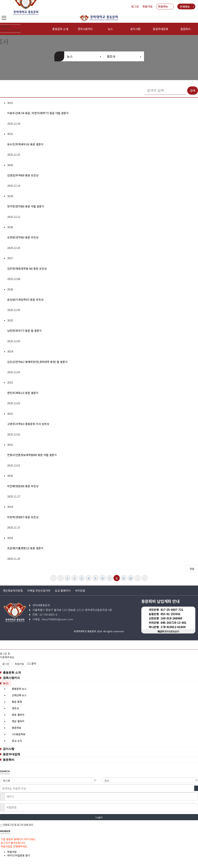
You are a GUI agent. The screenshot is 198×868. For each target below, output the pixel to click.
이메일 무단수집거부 (39, 590)
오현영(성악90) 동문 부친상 (23, 237)
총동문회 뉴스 (19, 689)
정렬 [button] (192, 569)
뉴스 (110, 29)
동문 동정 (17, 702)
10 (131, 578)
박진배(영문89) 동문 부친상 (23, 486)
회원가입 (147, 6)
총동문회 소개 (13, 673)
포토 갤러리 (18, 715)
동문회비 (186, 29)
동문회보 (17, 728)
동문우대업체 (160, 29)
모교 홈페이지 (63, 590)
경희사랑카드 (13, 678)
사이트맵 (80, 590)
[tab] (99, 673)
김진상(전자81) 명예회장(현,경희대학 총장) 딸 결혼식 (37, 362)
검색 (193, 90)
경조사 (111, 56)
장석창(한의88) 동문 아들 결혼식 (26, 206)
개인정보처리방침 (13, 590)
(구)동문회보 (19, 734)
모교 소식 (17, 741)
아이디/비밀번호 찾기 (19, 855)
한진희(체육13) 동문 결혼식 (23, 393)
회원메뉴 (163, 6)
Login (99, 817)
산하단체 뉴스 (19, 695)
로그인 (135, 6)
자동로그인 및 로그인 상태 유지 (17, 825)
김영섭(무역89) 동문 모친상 (23, 175)
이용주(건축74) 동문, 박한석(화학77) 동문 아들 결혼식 (38, 113)
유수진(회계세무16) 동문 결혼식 (25, 144)
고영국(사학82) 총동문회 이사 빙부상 (28, 424)
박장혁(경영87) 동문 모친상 (23, 517)
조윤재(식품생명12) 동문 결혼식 (25, 548)
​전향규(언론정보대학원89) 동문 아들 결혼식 (32, 455)
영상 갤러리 (18, 721)
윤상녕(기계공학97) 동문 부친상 (25, 300)
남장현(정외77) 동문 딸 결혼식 (24, 331)
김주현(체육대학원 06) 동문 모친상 (27, 268)
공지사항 (135, 29)
